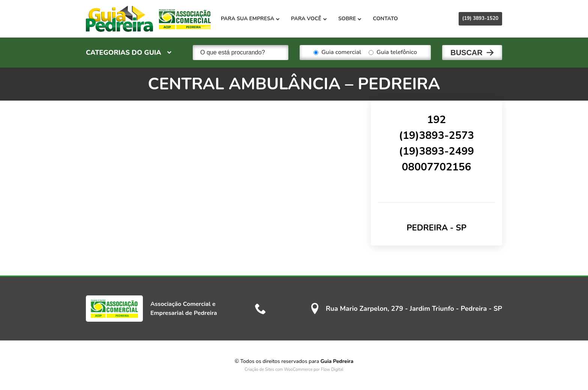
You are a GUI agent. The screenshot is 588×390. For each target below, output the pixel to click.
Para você (309, 19)
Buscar (466, 53)
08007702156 (437, 167)
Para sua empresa (250, 19)
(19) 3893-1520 (480, 18)
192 (436, 120)
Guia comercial (337, 53)
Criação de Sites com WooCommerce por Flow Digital (294, 370)
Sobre (350, 19)
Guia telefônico (393, 53)
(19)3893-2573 (436, 136)
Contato (385, 19)
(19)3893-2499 (436, 151)
